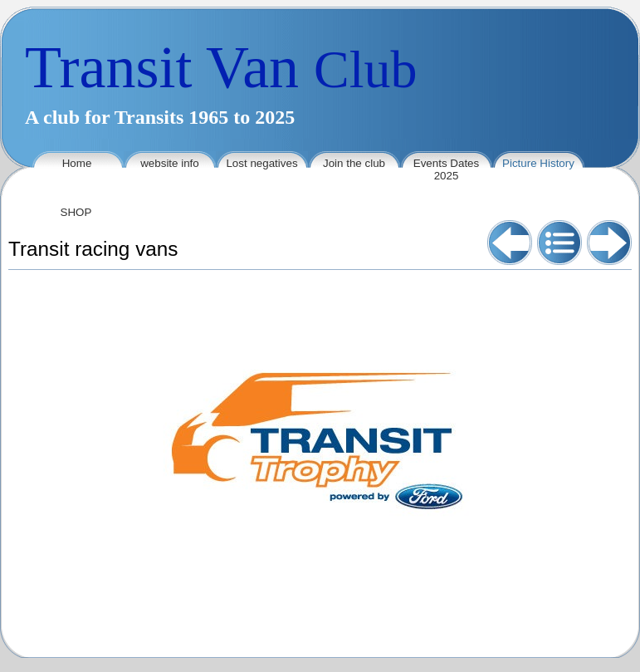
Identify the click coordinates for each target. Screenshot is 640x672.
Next (609, 243)
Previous (510, 243)
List (559, 243)
